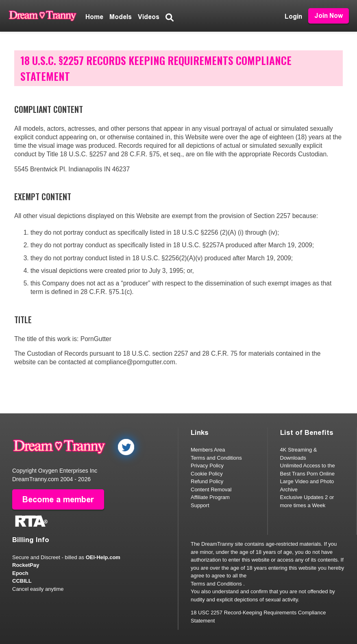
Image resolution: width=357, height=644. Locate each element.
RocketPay (26, 565)
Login (293, 16)
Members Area (208, 450)
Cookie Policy (207, 474)
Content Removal (211, 489)
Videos (149, 17)
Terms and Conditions (216, 458)
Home (94, 17)
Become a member (58, 499)
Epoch (20, 573)
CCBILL (22, 581)
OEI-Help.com (103, 557)
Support (200, 505)
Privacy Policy (207, 466)
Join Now (329, 16)
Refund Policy (207, 481)
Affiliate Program (210, 497)
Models (121, 17)
